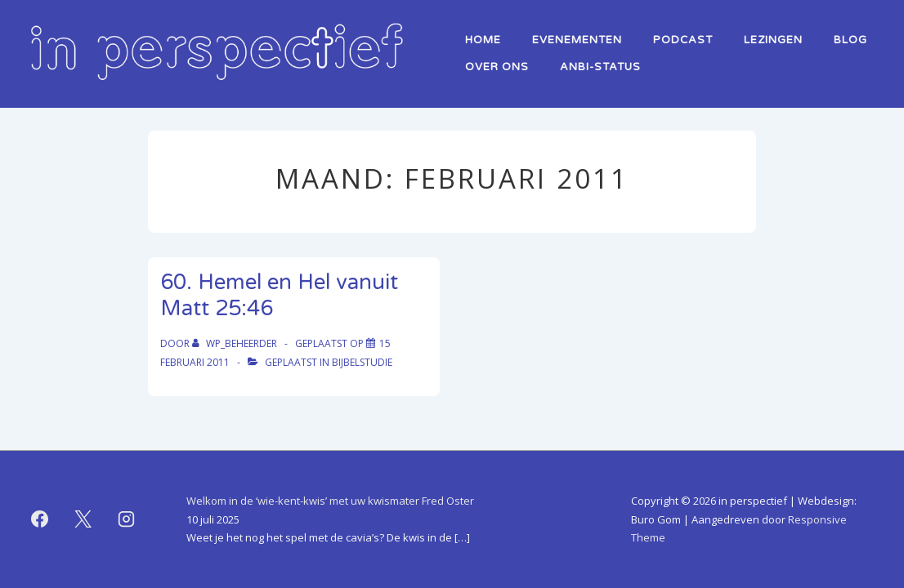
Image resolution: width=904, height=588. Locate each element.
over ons (497, 67)
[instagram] (127, 519)
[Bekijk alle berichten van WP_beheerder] (236, 343)
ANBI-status (600, 67)
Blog (850, 40)
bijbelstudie (362, 362)
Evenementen (577, 40)
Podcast (683, 40)
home (483, 40)
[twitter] (83, 519)
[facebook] (40, 519)
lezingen (773, 40)
